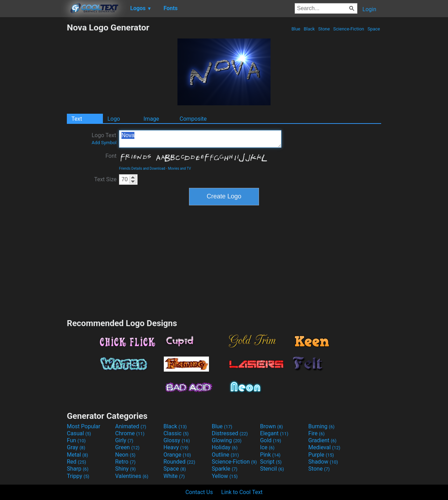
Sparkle (225, 469)
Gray (76, 447)
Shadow (323, 462)
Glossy (177, 440)
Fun (76, 440)
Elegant (274, 433)
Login (369, 9)
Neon (125, 455)
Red (76, 462)
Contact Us (199, 492)
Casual (79, 433)
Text (77, 119)
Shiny (125, 469)
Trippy (78, 476)
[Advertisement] (33, 127)
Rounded (179, 462)
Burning (321, 426)
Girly (124, 440)
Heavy (176, 447)
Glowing (227, 440)
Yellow (225, 476)
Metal (78, 455)
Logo (114, 119)
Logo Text (104, 139)
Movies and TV (180, 168)
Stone (324, 29)
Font (111, 156)
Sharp (78, 469)
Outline (225, 455)
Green (127, 447)
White (174, 476)
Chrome (130, 433)
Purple (321, 455)
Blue (296, 29)
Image (151, 119)
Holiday (225, 447)
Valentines (132, 476)
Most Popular (84, 426)
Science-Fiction (349, 29)
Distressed (230, 433)
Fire (317, 433)
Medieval (324, 447)
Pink (270, 455)
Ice (267, 447)
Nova (200, 139)
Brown (271, 426)
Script (271, 462)
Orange (177, 455)
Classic (176, 433)
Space (374, 29)
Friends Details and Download (142, 168)
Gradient (322, 440)
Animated (131, 426)
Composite (193, 119)
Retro (125, 462)
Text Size (105, 179)
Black (309, 29)
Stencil (272, 469)
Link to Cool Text (242, 492)
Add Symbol (104, 143)
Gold (271, 440)
